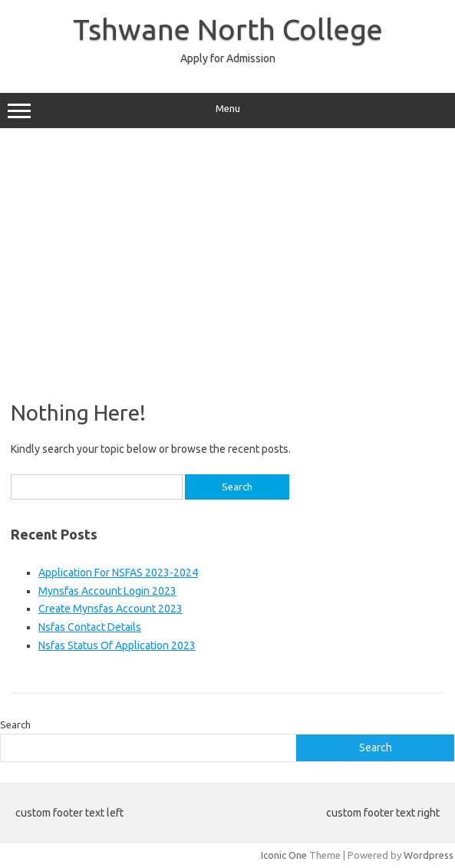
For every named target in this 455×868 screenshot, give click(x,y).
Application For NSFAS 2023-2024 (118, 573)
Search (15, 724)
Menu (227, 111)
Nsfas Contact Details (90, 627)
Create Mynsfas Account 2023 (110, 609)
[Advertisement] (227, 259)
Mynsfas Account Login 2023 (107, 591)
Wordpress (429, 855)
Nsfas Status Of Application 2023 (117, 645)
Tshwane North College (228, 29)
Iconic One (284, 855)
